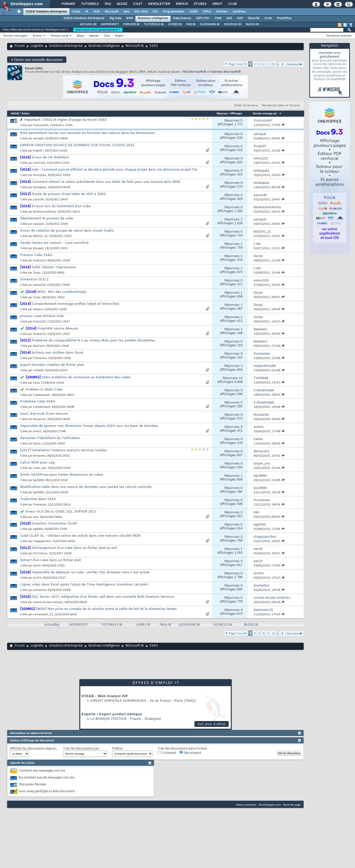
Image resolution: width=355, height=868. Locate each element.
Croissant (167, 753)
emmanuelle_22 (43, 615)
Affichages (236, 114)
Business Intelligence (153, 18)
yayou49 (38, 200)
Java (126, 12)
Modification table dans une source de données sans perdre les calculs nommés (86, 487)
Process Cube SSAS (36, 255)
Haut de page (292, 805)
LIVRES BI (175, 24)
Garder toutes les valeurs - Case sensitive (54, 243)
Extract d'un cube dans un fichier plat (50, 560)
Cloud (76, 12)
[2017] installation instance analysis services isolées (64, 450)
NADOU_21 (40, 236)
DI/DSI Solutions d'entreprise (46, 12)
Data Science (182, 18)
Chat (137, 4)
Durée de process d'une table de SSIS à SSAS (69, 194)
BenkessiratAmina (44, 212)
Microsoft (111, 12)
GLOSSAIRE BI (210, 24)
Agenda (94, 36)
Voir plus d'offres (212, 724)
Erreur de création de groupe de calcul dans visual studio (67, 231)
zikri (36, 517)
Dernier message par (267, 114)
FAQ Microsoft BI (194, 72)
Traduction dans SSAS (38, 499)
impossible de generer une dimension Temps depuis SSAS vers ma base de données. (89, 426)
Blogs (122, 4)
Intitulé (15, 114)
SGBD (194, 12)
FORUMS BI (131, 24)
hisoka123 (39, 261)
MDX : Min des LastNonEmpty (62, 292)
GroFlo (37, 578)
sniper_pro (40, 468)
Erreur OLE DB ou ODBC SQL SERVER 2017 (61, 512)
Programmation (174, 12)
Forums (68, 4)
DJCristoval (40, 554)
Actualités (52, 625)
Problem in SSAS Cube (44, 390)
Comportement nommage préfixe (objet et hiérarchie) (76, 304)
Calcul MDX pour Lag (37, 463)
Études (200, 4)
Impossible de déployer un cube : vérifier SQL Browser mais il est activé (91, 572)
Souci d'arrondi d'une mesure (44, 414)
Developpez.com (270, 805)
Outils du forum (245, 106)
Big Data (115, 18)
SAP (240, 18)
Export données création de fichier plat (52, 365)
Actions (37, 36)
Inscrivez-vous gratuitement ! (98, 30)
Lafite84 (38, 371)
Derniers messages (15, 36)
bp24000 (38, 480)
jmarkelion (40, 590)
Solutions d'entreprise (66, 46)
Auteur (26, 114)
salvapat (38, 139)
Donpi (37, 273)
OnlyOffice (284, 18)
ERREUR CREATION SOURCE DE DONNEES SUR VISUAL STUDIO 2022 (77, 145)
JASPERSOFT (110, 24)
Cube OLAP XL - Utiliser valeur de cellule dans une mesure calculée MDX (80, 536)
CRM (218, 18)
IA (87, 12)
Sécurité (254, 18)
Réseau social (60, 36)
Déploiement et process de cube (47, 219)
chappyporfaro (42, 541)
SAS (229, 18)
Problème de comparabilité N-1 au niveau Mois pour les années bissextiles (93, 341)
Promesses (40, 358)
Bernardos (39, 456)
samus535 (39, 285)
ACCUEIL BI (88, 24)
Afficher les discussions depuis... (34, 749)
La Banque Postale (109, 719)
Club (232, 4)
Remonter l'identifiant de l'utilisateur (50, 438)
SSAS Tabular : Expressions (54, 267)
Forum (20, 46)
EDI (155, 12)
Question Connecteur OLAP (55, 524)
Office (207, 12)
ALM (96, 12)
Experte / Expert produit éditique (112, 714)
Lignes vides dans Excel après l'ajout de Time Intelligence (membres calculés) (84, 585)
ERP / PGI (203, 18)
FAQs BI (165, 625)
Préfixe (117, 749)
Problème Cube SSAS (37, 402)
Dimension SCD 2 (34, 280)
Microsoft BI (135, 46)
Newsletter (159, 4)
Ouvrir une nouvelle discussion (37, 60)
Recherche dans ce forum (280, 106)
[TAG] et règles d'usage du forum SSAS (75, 120)
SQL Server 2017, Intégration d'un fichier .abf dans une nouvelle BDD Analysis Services (103, 597)
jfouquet (38, 249)
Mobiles (222, 12)
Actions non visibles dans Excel (58, 353)
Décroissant (190, 753)
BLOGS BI (252, 24)
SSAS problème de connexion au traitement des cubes (86, 377)
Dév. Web (141, 12)
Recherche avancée (339, 36)
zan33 (37, 566)
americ (37, 432)
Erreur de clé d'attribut (50, 158)
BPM (130, 18)
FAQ (107, 4)
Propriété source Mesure (58, 329)
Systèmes (239, 12)
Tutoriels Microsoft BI (226, 72)
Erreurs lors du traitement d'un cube (61, 206)
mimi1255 (39, 163)
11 (274, 64)
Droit (217, 4)
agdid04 (38, 529)
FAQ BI (191, 24)
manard (38, 310)
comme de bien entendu (48, 602)
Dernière (295, 64)
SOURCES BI (233, 24)
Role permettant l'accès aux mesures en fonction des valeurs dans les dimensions (87, 133)
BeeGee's (39, 346)
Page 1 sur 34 (238, 64)
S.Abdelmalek (42, 395)
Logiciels (37, 46)
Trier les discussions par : (82, 749)
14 (241, 378)
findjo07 (38, 151)
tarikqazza (40, 175)
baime (37, 444)
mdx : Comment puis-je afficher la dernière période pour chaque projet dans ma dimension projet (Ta (114, 170)
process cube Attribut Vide (42, 316)
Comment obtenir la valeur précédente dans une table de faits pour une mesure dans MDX (106, 182)
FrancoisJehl (41, 125)
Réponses (222, 114)
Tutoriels (90, 4)
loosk (36, 383)
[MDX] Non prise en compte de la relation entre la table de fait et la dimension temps (106, 609)
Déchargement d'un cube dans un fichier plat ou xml (74, 548)
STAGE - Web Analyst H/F (105, 696)
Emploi (182, 4)
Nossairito (39, 419)
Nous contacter (246, 805)
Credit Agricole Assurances (119, 701)
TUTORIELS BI (154, 24)
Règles (119, 36)
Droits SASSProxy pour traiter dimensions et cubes (62, 475)
